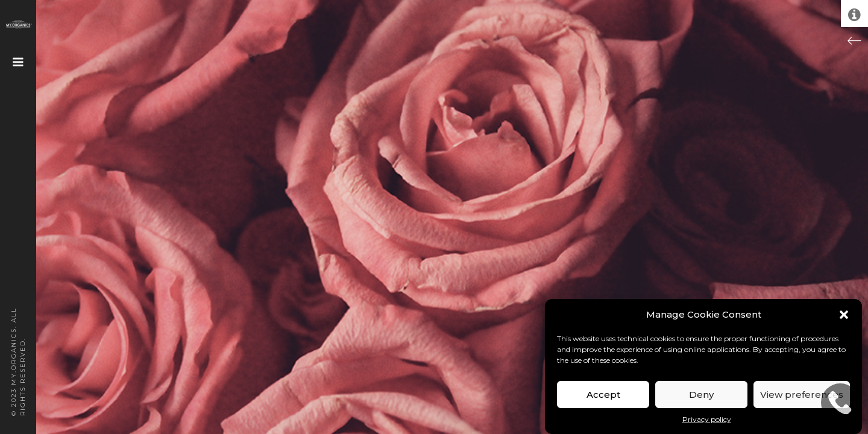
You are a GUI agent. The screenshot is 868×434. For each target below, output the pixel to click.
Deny (701, 395)
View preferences (802, 395)
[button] (844, 315)
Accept (603, 395)
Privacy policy (707, 419)
